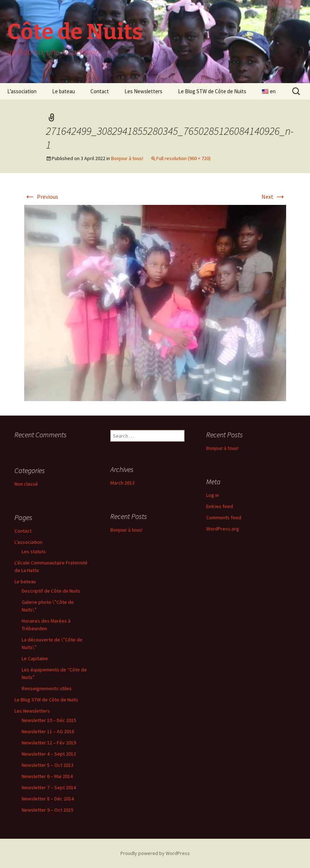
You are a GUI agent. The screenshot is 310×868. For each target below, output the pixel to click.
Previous (41, 197)
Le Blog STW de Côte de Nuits (212, 91)
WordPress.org (223, 529)
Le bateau (63, 91)
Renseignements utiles (47, 688)
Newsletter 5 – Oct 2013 (48, 765)
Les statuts (34, 551)
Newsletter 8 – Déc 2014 (48, 799)
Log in (213, 495)
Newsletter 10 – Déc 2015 (49, 720)
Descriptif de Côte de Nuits (51, 591)
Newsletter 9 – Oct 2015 (48, 810)
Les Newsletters (143, 91)
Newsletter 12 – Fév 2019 (49, 743)
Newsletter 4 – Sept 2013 (49, 754)
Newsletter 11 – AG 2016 (48, 731)
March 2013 (122, 483)
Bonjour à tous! (127, 158)
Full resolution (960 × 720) (183, 158)
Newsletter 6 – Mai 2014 (47, 776)
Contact (100, 91)
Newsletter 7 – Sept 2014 (49, 787)
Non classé (26, 484)
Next (274, 197)
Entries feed (220, 506)
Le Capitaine (35, 658)
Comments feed (224, 517)
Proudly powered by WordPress (155, 853)
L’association (22, 91)
